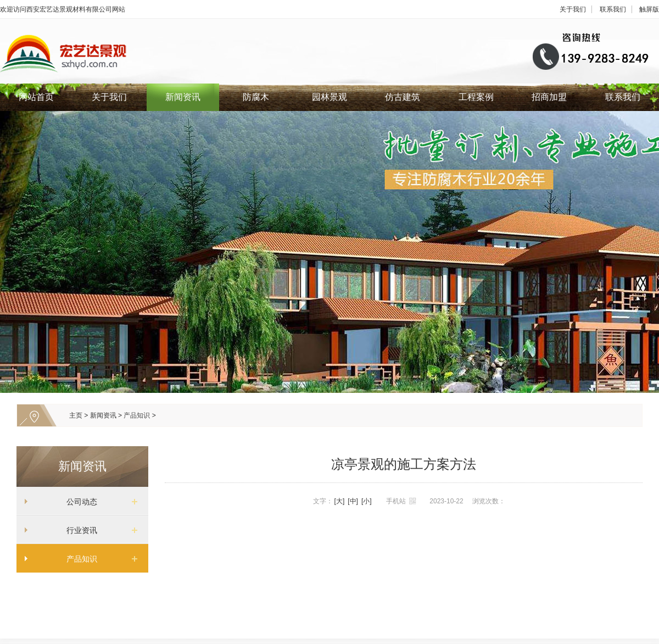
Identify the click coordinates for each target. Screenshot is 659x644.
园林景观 (329, 97)
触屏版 (649, 9)
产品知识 (137, 415)
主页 (76, 415)
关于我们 (573, 9)
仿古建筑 (403, 97)
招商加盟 (549, 97)
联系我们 (613, 9)
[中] (353, 501)
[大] (340, 501)
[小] (367, 501)
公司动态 (78, 502)
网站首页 (36, 97)
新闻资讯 (183, 97)
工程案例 (476, 97)
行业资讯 (78, 530)
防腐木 (256, 97)
